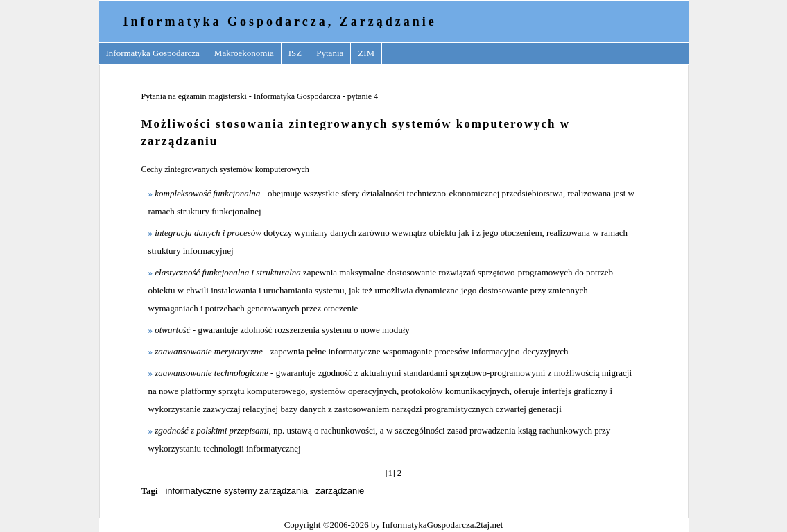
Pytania (330, 53)
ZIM (366, 53)
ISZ (295, 53)
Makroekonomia (244, 53)
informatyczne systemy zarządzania (236, 491)
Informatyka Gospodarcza (153, 53)
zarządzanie (340, 491)
